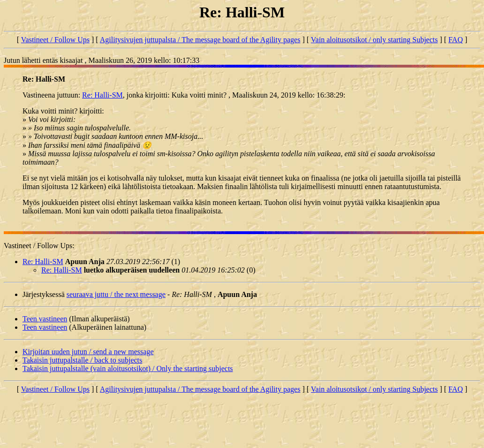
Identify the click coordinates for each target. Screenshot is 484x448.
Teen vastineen (45, 319)
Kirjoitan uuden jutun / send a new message (88, 352)
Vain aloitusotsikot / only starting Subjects (374, 40)
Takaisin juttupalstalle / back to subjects (82, 360)
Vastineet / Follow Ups (55, 40)
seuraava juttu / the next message (116, 294)
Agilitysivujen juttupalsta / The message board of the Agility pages (200, 40)
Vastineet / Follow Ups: (39, 246)
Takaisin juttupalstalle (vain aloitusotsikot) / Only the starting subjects (128, 368)
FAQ (456, 40)
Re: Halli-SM (102, 95)
